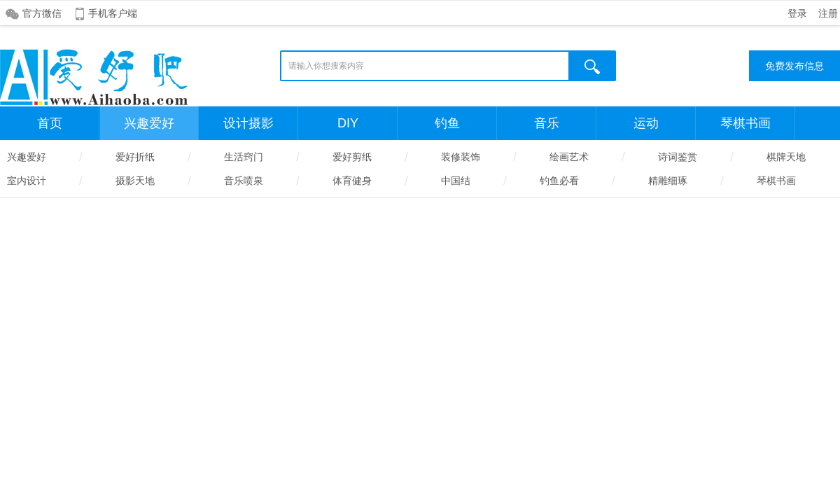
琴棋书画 (745, 123)
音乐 (547, 123)
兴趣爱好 (149, 123)
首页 (50, 123)
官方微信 (42, 13)
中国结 (456, 181)
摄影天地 (135, 181)
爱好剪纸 (352, 157)
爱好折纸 (135, 157)
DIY (348, 123)
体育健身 (352, 181)
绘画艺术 (569, 157)
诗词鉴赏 (678, 157)
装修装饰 (461, 157)
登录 (797, 13)
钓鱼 (447, 123)
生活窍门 (244, 157)
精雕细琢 (668, 181)
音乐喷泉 (244, 181)
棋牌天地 (786, 157)
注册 (828, 13)
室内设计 (27, 181)
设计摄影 (248, 123)
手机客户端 (113, 13)
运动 (646, 123)
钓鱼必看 (559, 181)
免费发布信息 (794, 66)
